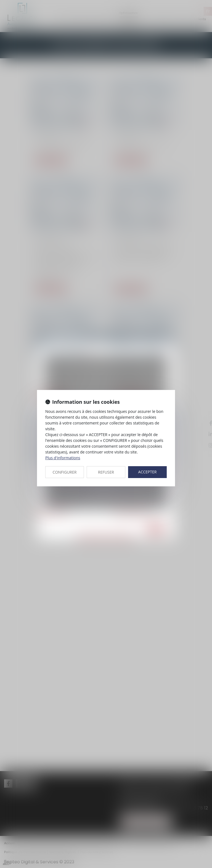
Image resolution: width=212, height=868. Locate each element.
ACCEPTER (148, 472)
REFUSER (106, 472)
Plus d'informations (63, 458)
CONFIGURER (65, 472)
